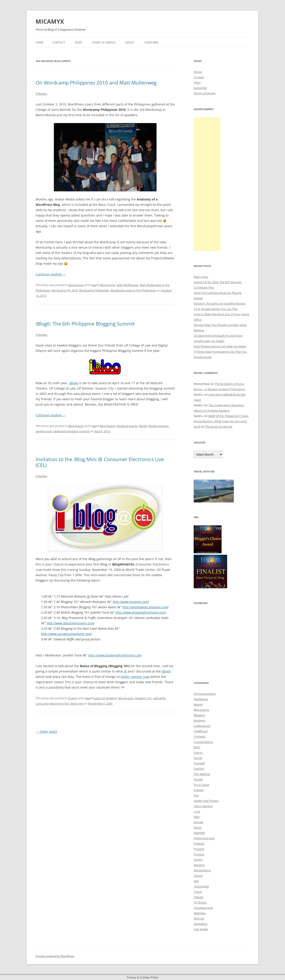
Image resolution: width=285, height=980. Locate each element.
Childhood (201, 731)
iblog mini (77, 704)
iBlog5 (166, 671)
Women (199, 918)
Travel (198, 892)
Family (198, 758)
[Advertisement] (207, 184)
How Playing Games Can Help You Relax (220, 346)
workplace (201, 924)
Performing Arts (204, 838)
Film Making (202, 774)
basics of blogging (105, 698)
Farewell (199, 763)
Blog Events (76, 285)
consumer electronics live (52, 704)
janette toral (44, 431)
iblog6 (143, 426)
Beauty (198, 704)
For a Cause (201, 785)
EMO (197, 747)
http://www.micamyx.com (130, 602)
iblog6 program (158, 426)
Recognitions (202, 870)
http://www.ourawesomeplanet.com (66, 634)
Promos (199, 854)
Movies (198, 822)
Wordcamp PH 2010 (65, 290)
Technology (201, 886)
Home (40, 42)
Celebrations (202, 726)
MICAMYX (50, 21)
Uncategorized (203, 908)
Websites (200, 913)
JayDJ (197, 427)
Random (199, 865)
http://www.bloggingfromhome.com (140, 612)
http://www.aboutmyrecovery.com (70, 623)
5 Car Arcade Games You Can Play (216, 309)
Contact (59, 42)
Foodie (198, 779)
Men (197, 817)
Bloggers (199, 715)
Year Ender (201, 929)
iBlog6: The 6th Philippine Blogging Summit (85, 324)
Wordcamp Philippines (94, 290)
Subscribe (151, 42)
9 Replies (41, 94)
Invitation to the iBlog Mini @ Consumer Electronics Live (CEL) (100, 462)
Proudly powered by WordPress (55, 956)
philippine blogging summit (71, 431)
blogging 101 (143, 698)
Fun (196, 795)
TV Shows (200, 902)
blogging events (127, 426)
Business (199, 720)
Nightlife (199, 833)
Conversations (203, 742)
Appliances (201, 699)
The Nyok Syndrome (219, 427)
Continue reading (51, 274)
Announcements (205, 694)
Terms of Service (104, 42)
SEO (196, 881)
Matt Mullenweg (127, 285)
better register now (135, 677)
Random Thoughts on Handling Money (220, 303)
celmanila (159, 698)
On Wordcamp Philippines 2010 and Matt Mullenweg (96, 83)
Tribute (198, 897)
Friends (199, 790)
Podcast (199, 844)
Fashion (199, 769)
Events (73, 698)
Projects (199, 849)
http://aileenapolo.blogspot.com (145, 607)
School (198, 876)
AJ (125, 671)
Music (198, 827)
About (130, 42)
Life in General (203, 806)
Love (197, 811)
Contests (200, 737)
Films (78, 42)
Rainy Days (201, 277)
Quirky (198, 860)
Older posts (46, 731)
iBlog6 (74, 383)
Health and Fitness (206, 801)
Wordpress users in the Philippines (133, 290)
